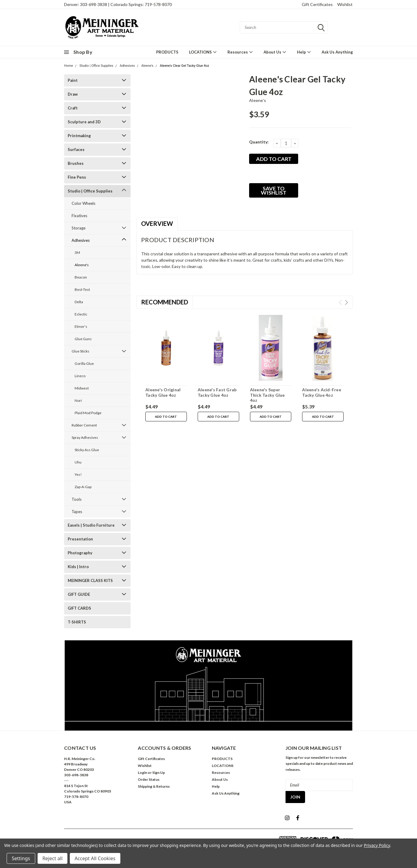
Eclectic (81, 314)
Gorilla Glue (84, 363)
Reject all (53, 858)
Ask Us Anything (337, 52)
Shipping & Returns (154, 786)
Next (346, 302)
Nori (78, 400)
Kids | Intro (78, 567)
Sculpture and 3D (84, 122)
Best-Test (82, 289)
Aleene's (147, 66)
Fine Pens (77, 177)
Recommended (165, 302)
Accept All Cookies (95, 858)
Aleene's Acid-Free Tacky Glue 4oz (322, 392)
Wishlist (345, 4)
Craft (73, 108)
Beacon (81, 277)
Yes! (78, 474)
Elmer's (81, 326)
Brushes (76, 163)
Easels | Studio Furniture (91, 525)
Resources (240, 52)
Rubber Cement (84, 425)
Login (142, 773)
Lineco (80, 376)
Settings (21, 858)
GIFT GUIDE (79, 594)
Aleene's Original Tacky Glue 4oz (163, 392)
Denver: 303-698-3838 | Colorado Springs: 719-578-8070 (118, 4)
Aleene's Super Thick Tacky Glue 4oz (267, 395)
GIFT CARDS (79, 608)
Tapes (77, 512)
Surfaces (76, 149)
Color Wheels (83, 203)
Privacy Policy (377, 845)
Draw (73, 94)
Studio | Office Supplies (96, 66)
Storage (79, 228)
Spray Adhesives (85, 437)
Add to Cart (166, 417)
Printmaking (79, 136)
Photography (80, 553)
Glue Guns (83, 339)
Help (304, 52)
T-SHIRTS (77, 622)
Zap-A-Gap (83, 487)
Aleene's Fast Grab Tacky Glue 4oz (217, 392)
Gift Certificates (317, 4)
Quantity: (259, 142)
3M (77, 252)
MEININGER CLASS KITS (90, 580)
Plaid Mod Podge (88, 413)
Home (69, 66)
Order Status (149, 779)
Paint (73, 80)
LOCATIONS (203, 52)
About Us (275, 52)
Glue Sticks (80, 351)
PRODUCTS (167, 52)
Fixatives (79, 216)
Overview (157, 223)
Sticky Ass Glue (87, 450)
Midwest (82, 388)
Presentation (80, 539)
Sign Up (159, 773)
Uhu (78, 462)
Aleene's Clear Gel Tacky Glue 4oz (184, 66)
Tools (77, 499)
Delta (79, 302)
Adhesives (127, 66)
